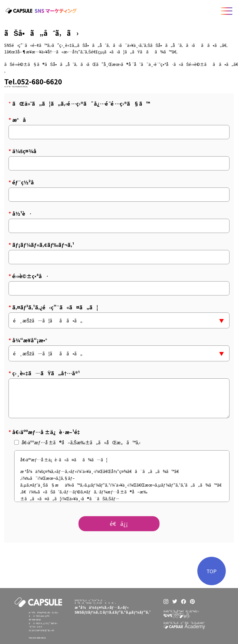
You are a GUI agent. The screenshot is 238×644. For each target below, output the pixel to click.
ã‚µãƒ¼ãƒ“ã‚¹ (82, 628)
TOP (212, 572)
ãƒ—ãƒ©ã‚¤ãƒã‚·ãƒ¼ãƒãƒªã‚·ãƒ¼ (134, 631)
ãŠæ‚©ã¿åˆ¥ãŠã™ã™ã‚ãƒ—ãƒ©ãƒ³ (95, 637)
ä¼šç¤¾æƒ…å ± (125, 622)
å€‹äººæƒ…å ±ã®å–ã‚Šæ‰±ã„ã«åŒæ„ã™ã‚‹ (77, 442)
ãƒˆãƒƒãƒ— (81, 622)
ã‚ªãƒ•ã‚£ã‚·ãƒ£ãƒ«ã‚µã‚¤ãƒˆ (131, 639)
